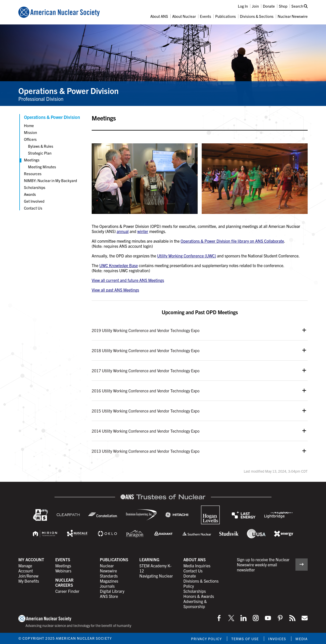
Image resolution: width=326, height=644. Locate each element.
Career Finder (67, 591)
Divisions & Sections (257, 16)
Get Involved (34, 201)
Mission (30, 132)
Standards (109, 576)
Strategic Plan (40, 153)
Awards (30, 194)
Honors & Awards (199, 596)
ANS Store (109, 596)
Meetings (32, 160)
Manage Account (26, 568)
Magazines (109, 581)
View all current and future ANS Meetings (128, 280)
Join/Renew (28, 576)
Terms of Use (245, 639)
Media (302, 639)
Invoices (277, 639)
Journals (107, 586)
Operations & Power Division (69, 90)
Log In (243, 6)
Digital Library (112, 591)
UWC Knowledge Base (119, 265)
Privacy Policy (206, 639)
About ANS (159, 16)
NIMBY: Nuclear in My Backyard (50, 180)
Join (255, 6)
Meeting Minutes (42, 167)
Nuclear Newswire (293, 16)
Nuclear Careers (64, 582)
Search (300, 6)
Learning (149, 559)
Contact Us (33, 208)
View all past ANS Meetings (115, 290)
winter (143, 231)
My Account (31, 559)
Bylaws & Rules (41, 146)
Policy (189, 586)
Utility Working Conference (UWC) (187, 256)
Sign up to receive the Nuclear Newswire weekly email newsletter (263, 565)
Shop (283, 6)
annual (123, 231)
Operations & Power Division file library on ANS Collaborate (232, 241)
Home (29, 125)
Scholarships (35, 187)
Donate (269, 6)
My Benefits (29, 581)
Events (206, 16)
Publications (226, 16)
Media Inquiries (197, 566)
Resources (33, 174)
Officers (30, 139)
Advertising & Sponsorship (195, 604)
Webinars (63, 571)
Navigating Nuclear (156, 576)
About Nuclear (184, 16)
